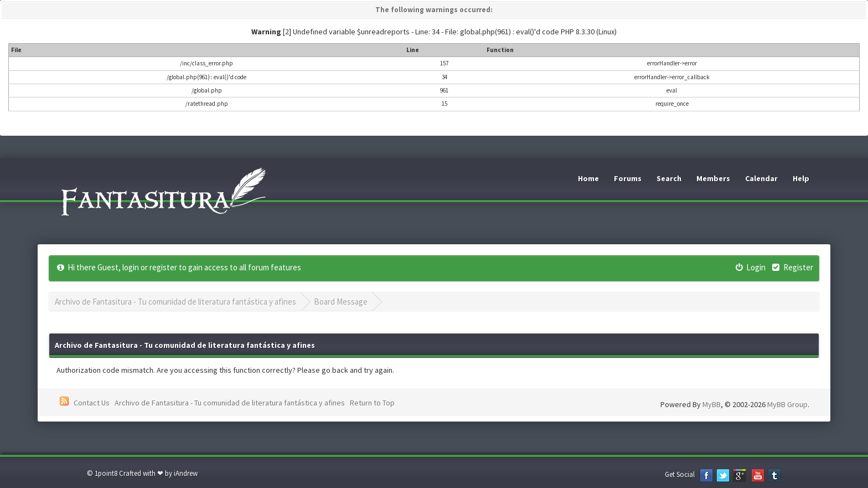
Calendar (761, 178)
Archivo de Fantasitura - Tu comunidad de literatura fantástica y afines (175, 302)
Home (588, 178)
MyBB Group (787, 404)
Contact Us (92, 403)
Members (713, 178)
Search (669, 178)
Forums (628, 178)
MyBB (712, 404)
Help (801, 178)
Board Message (341, 302)
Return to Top (372, 403)
